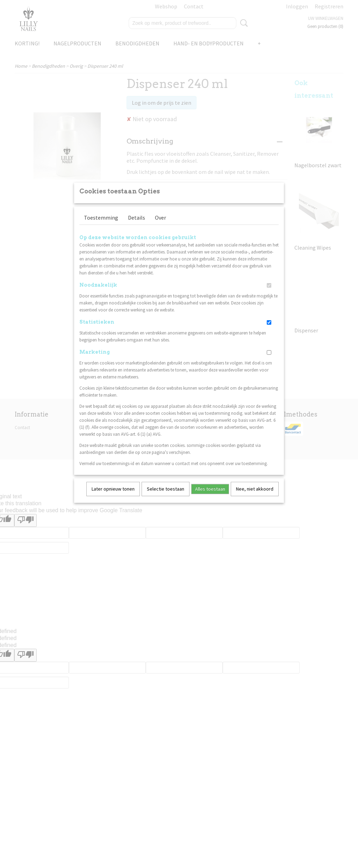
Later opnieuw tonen (113, 498)
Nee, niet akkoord (255, 498)
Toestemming (101, 227)
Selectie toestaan (166, 498)
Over (160, 227)
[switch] (269, 295)
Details (137, 227)
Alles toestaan (210, 498)
